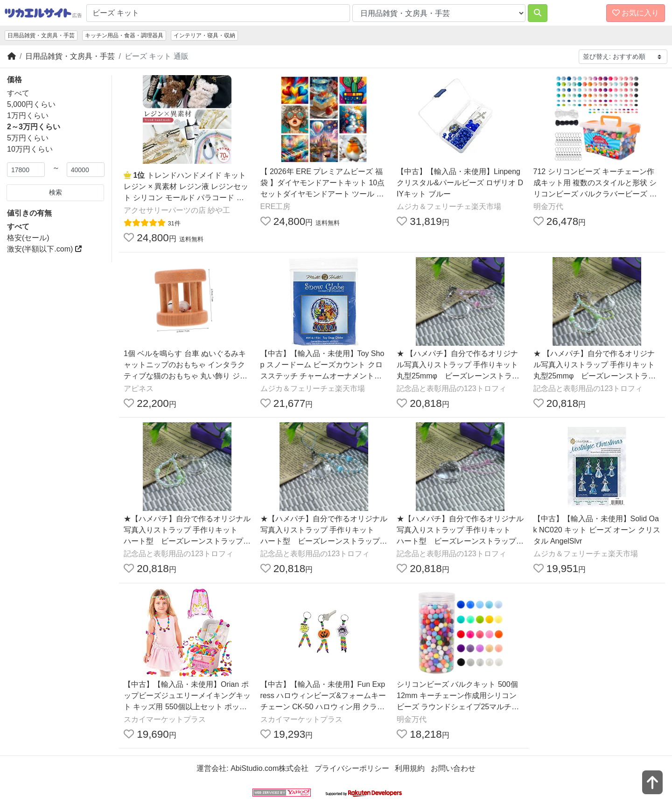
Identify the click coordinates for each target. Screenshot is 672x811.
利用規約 (410, 768)
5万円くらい (28, 138)
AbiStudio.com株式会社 (269, 768)
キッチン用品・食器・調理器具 (124, 35)
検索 (56, 192)
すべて (18, 93)
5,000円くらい (31, 104)
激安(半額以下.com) (44, 249)
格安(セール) (28, 238)
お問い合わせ (453, 768)
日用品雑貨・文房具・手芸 (41, 35)
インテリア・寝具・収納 (204, 35)
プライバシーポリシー (352, 768)
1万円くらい (28, 115)
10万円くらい (30, 149)
